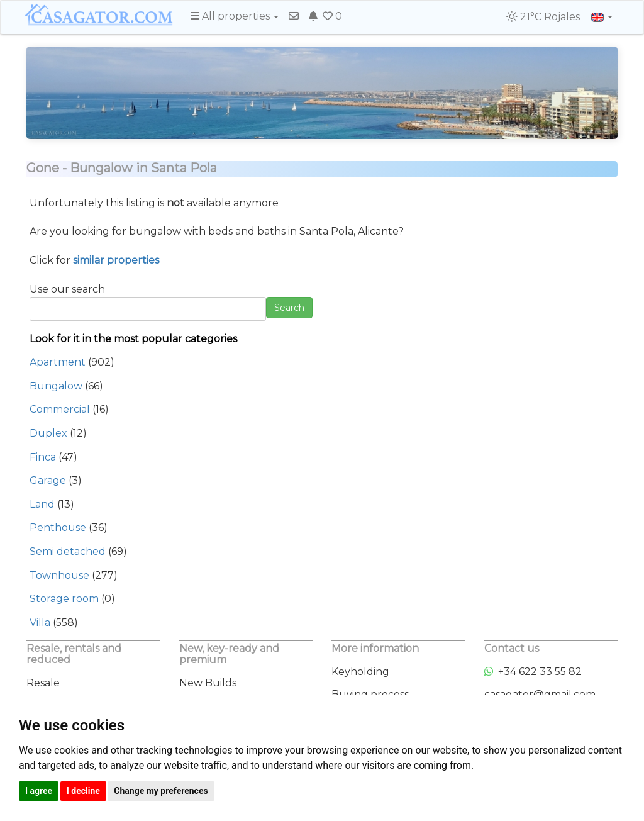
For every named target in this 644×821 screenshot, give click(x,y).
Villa (40, 623)
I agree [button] (39, 791)
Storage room (64, 599)
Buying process (370, 694)
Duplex (48, 433)
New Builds (208, 683)
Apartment (58, 362)
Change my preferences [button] (161, 791)
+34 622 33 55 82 (533, 672)
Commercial (60, 409)
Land (42, 504)
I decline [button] (83, 791)
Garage (48, 480)
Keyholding (360, 672)
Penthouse (58, 528)
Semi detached (68, 551)
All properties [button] (235, 16)
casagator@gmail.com (540, 694)
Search (289, 308)
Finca (43, 457)
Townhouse (59, 575)
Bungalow (56, 386)
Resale (43, 683)
